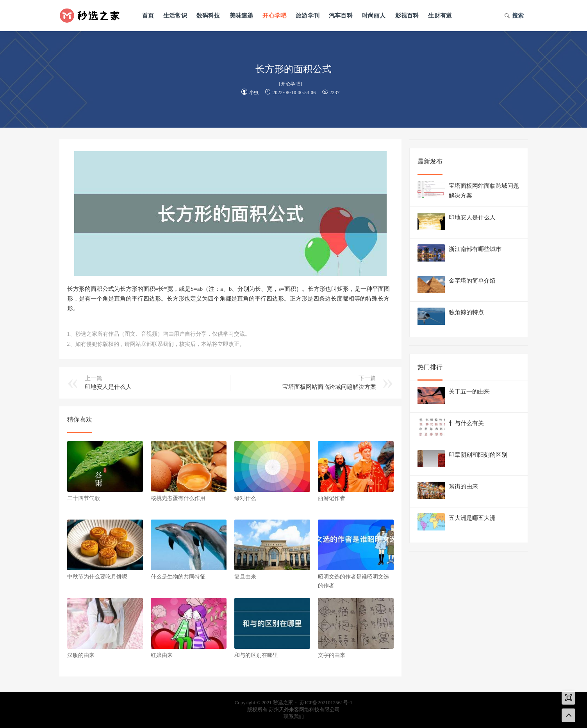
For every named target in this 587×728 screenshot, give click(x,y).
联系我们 (294, 716)
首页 (148, 16)
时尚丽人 (374, 16)
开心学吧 (274, 16)
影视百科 (407, 16)
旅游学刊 (308, 16)
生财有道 (440, 16)
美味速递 (242, 16)
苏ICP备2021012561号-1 (326, 702)
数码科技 (208, 16)
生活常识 (175, 16)
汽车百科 (341, 16)
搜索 (514, 16)
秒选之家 (93, 16)
